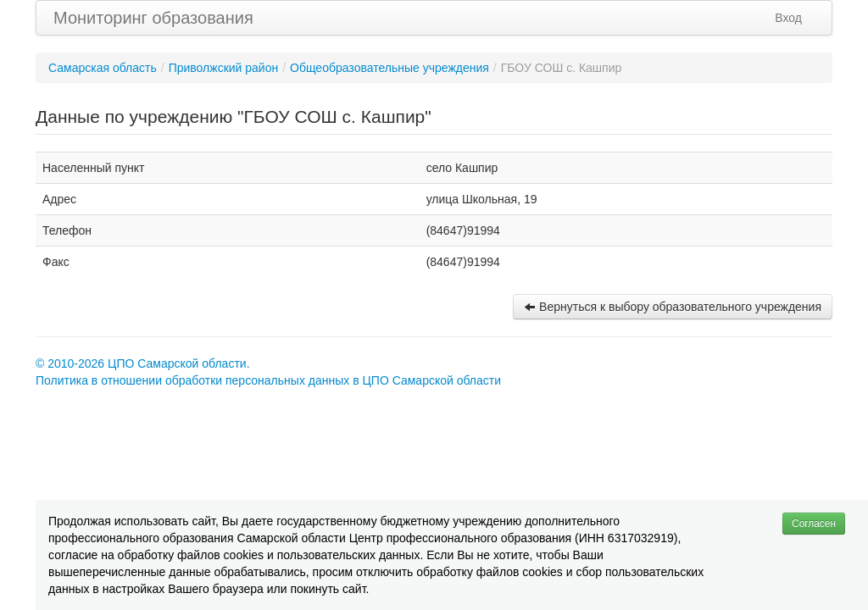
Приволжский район (224, 68)
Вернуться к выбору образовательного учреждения (673, 307)
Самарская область (103, 68)
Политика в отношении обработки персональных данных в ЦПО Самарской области (268, 380)
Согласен (814, 524)
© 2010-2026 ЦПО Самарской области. (143, 363)
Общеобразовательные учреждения (389, 68)
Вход (788, 18)
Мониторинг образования (153, 18)
